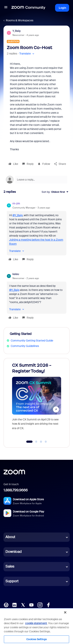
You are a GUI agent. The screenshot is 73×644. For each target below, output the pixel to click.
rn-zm (16, 203)
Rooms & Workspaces (20, 20)
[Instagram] (40, 604)
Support (12, 581)
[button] (6, 8)
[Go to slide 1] (29, 442)
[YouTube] (31, 604)
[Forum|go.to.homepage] (28, 8)
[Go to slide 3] (41, 442)
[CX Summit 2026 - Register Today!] (37, 399)
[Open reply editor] (37, 180)
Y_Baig (16, 31)
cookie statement (36, 623)
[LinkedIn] (14, 604)
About (10, 537)
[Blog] (6, 604)
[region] (36, 626)
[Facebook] (48, 604)
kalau (16, 274)
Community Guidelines (25, 346)
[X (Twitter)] (23, 604)
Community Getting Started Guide (32, 341)
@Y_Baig (18, 215)
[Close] (65, 612)
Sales (10, 566)
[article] (37, 232)
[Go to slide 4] (46, 442)
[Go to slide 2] (36, 442)
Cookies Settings (36, 639)
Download (14, 552)
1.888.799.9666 (16, 490)
